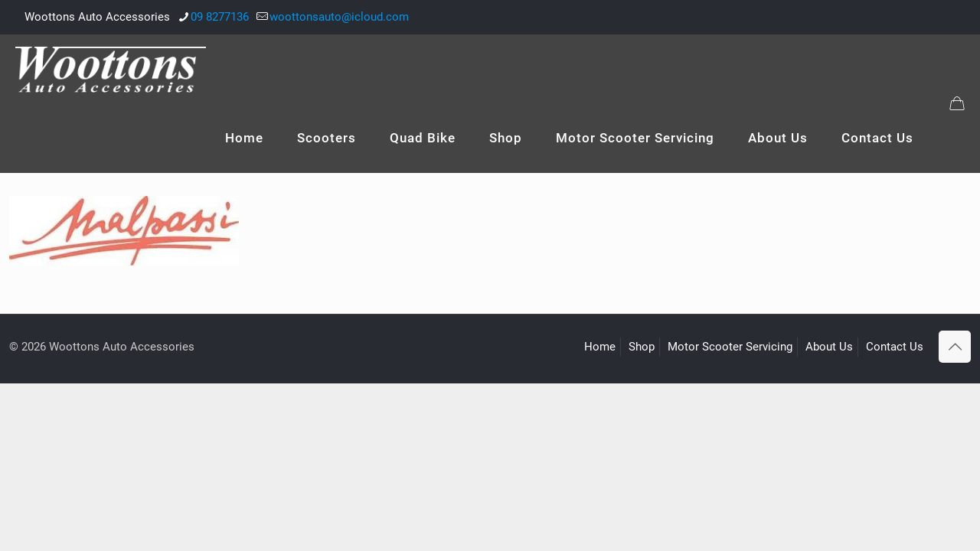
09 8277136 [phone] (220, 17)
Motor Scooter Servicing (730, 347)
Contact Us (895, 347)
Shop (642, 347)
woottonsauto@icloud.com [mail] (339, 17)
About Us (829, 347)
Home (600, 347)
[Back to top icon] (955, 347)
